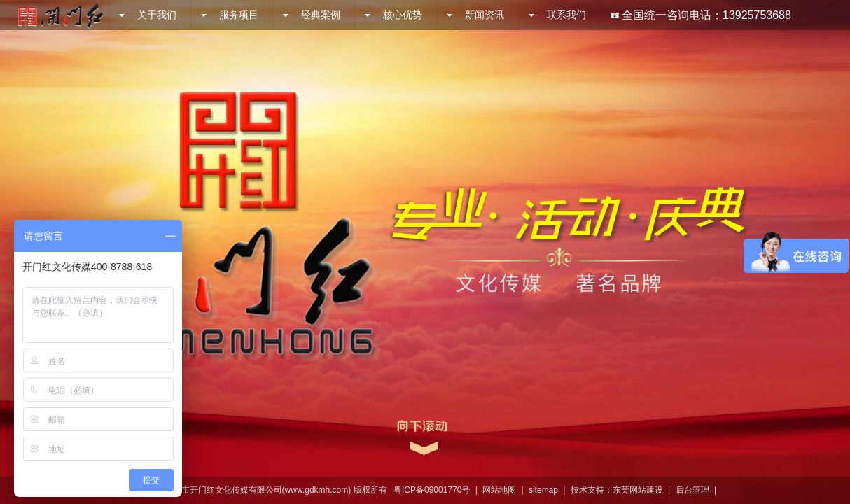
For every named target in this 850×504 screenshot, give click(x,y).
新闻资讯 (475, 15)
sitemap (543, 490)
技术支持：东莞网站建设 (617, 490)
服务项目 (230, 15)
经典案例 (312, 15)
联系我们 (557, 15)
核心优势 (393, 15)
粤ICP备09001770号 (432, 490)
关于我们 (148, 15)
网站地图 (499, 490)
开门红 (60, 15)
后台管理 (692, 490)
